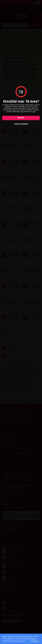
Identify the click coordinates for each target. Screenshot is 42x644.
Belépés (21, 118)
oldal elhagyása (21, 124)
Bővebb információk (18, 641)
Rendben (35, 641)
